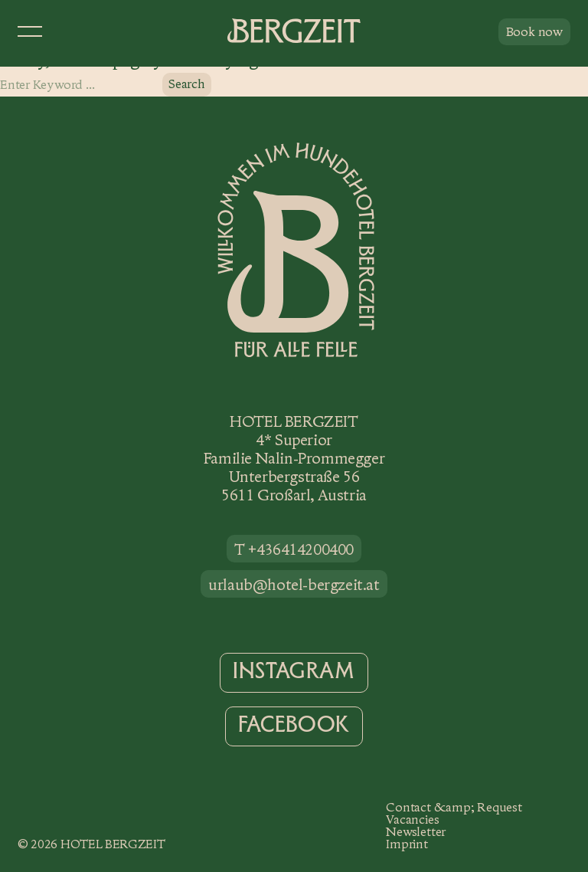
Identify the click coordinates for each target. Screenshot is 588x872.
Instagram (294, 671)
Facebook (294, 725)
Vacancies (412, 820)
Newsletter (416, 832)
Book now (534, 31)
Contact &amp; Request (454, 807)
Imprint (407, 844)
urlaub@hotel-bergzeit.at (294, 585)
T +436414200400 (294, 549)
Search (187, 84)
